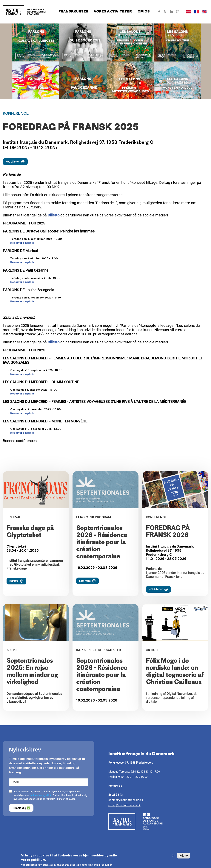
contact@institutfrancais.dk (126, 800)
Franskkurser (73, 12)
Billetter (18, 581)
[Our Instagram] (178, 12)
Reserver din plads (22, 243)
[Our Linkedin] (171, 12)
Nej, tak (184, 857)
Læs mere (89, 581)
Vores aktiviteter (113, 12)
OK (173, 857)
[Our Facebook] (159, 12)
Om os (144, 12)
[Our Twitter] (165, 12)
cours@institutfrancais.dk (124, 805)
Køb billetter (17, 162)
